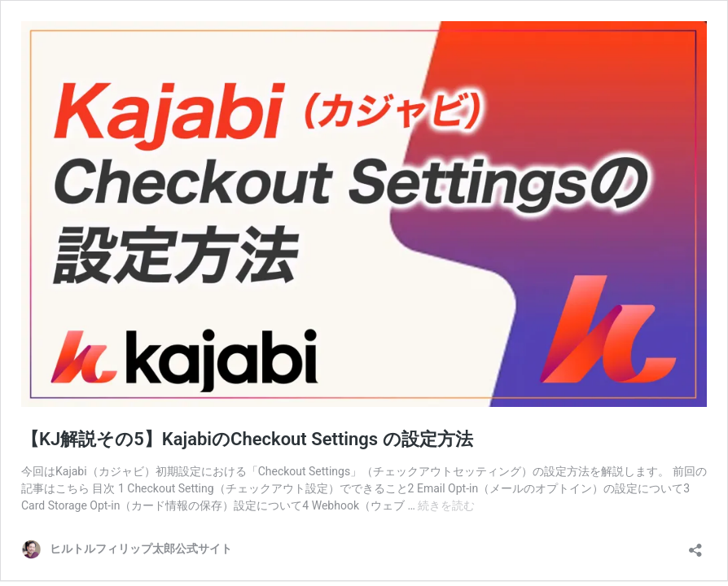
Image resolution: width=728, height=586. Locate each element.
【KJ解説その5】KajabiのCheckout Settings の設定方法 (247, 439)
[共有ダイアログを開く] (695, 545)
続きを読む (446, 505)
